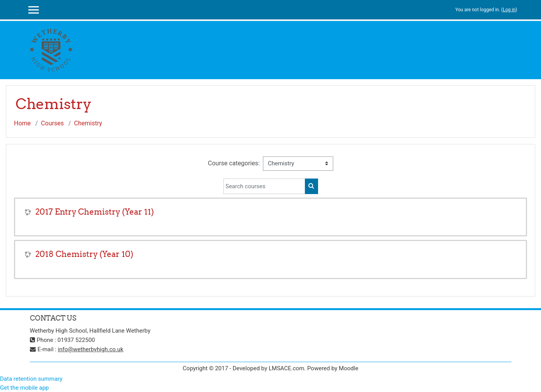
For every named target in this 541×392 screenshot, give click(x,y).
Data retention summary (31, 379)
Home (22, 123)
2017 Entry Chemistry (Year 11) (95, 212)
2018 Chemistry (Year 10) (84, 254)
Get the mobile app (24, 388)
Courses (52, 123)
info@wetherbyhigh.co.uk (91, 349)
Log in (509, 10)
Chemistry (88, 123)
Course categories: (234, 163)
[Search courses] (264, 186)
